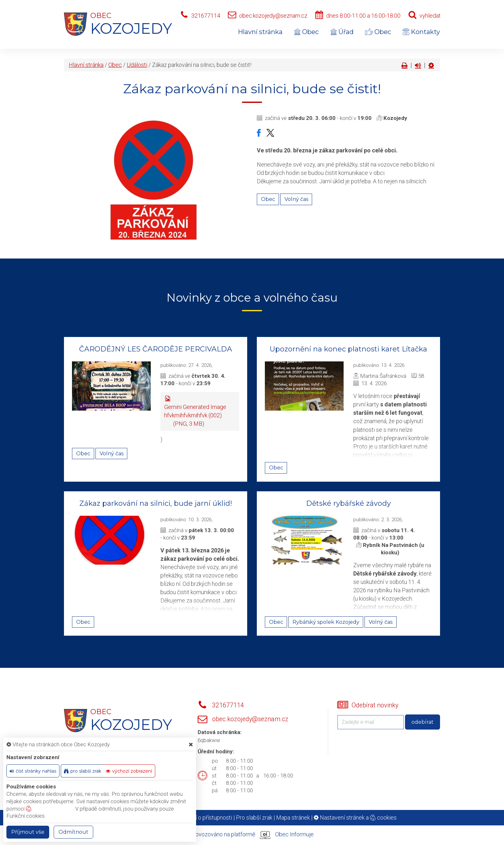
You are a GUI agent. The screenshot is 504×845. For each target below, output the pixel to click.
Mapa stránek (293, 818)
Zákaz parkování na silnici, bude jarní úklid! (156, 503)
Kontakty (421, 32)
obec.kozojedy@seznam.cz (273, 16)
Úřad (342, 32)
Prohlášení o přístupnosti (201, 818)
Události (137, 65)
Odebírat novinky (375, 705)
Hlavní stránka (260, 32)
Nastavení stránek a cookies (355, 818)
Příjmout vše (28, 832)
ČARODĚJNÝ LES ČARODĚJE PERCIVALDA (156, 349)
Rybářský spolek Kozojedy (326, 622)
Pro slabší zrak (254, 818)
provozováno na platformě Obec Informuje (252, 835)
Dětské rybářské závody (348, 503)
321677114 (206, 16)
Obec (306, 32)
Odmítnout (73, 832)
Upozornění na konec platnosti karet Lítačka (348, 349)
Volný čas (296, 199)
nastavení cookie (49, 809)
